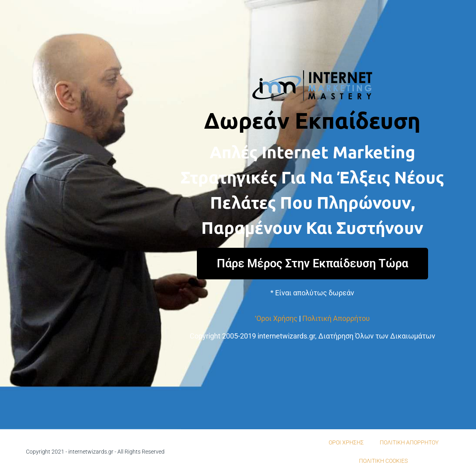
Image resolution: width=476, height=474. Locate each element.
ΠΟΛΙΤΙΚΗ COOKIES (383, 461)
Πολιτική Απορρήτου (336, 318)
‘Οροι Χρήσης (276, 318)
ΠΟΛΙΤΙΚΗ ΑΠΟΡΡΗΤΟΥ (409, 442)
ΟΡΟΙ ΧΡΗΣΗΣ (346, 442)
